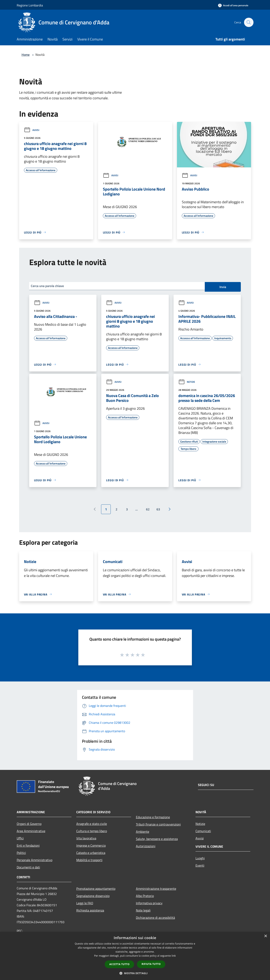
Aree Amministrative (31, 831)
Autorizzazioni (146, 846)
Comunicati (203, 831)
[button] (135, 973)
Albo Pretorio (145, 896)
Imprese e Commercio (91, 845)
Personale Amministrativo (35, 860)
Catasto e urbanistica (91, 853)
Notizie (187, 382)
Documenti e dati (28, 867)
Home (26, 55)
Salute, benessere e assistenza (157, 839)
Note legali (143, 910)
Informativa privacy (149, 903)
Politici (21, 853)
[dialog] (135, 956)
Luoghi (200, 858)
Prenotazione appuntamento (96, 889)
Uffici (20, 838)
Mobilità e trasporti (89, 860)
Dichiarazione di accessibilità (155, 918)
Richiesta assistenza (90, 910)
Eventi (200, 865)
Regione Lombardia (30, 5)
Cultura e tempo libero (92, 831)
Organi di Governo (29, 824)
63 (158, 509)
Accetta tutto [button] (119, 964)
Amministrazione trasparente (156, 889)
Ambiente (143, 832)
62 (148, 509)
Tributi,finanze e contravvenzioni (158, 824)
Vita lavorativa (86, 838)
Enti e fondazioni (28, 845)
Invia (223, 287)
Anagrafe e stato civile (92, 824)
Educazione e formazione (153, 817)
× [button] (265, 936)
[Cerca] (249, 22)
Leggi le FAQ (85, 903)
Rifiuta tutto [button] (151, 964)
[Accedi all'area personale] (233, 5)
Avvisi (32, 130)
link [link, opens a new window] (174, 956)
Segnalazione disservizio (93, 896)
